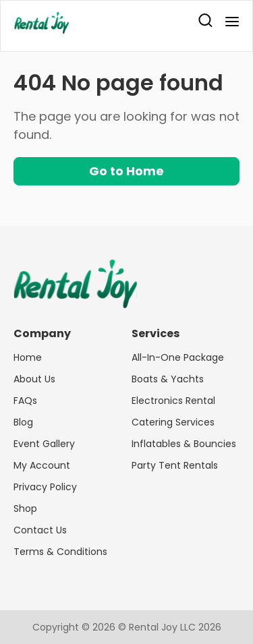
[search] (205, 23)
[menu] (229, 23)
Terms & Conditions (60, 552)
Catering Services (173, 422)
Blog (23, 422)
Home (28, 357)
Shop (25, 508)
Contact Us (40, 530)
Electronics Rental (173, 401)
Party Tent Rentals (175, 465)
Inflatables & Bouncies (184, 444)
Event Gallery (44, 444)
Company (42, 334)
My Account (42, 465)
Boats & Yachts (168, 379)
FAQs (25, 401)
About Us (34, 379)
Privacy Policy (45, 487)
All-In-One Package (178, 357)
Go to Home (126, 171)
